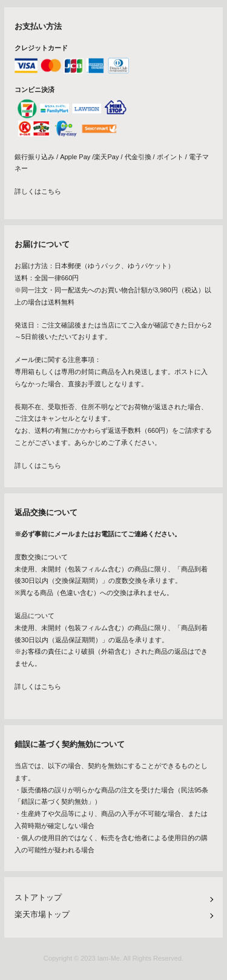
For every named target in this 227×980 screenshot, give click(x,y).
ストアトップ (38, 897)
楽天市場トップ (42, 914)
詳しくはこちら (38, 191)
